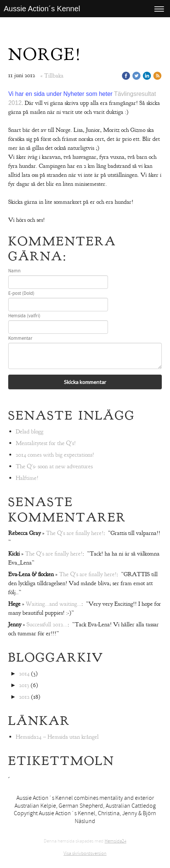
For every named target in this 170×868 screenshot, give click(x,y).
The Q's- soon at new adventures (54, 466)
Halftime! (27, 478)
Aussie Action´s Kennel (42, 9)
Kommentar (20, 338)
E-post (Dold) (21, 294)
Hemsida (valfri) (24, 316)
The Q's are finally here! (75, 533)
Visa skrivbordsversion (85, 853)
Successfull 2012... (47, 624)
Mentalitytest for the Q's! (46, 443)
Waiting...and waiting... (54, 604)
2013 (24, 685)
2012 (24, 697)
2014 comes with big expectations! (55, 455)
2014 (24, 674)
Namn (14, 271)
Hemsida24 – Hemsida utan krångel (57, 737)
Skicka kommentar (85, 382)
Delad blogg (30, 432)
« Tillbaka (52, 76)
